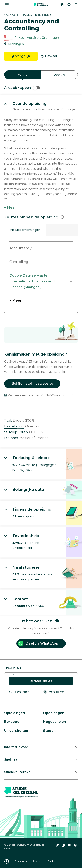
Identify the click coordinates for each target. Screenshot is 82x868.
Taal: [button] (8, 421)
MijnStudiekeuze (41, 681)
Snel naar (11, 759)
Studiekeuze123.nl (18, 772)
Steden (49, 731)
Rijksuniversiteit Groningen (37, 38)
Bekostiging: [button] (15, 426)
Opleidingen (15, 713)
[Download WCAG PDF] (7, 861)
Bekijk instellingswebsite (32, 384)
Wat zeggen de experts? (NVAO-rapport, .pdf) (39, 395)
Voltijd (23, 75)
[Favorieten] (69, 5)
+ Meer (10, 207)
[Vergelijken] (62, 5)
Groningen (16, 44)
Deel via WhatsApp (38, 643)
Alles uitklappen (22, 88)
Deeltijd (59, 75)
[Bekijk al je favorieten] (19, 692)
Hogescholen (54, 722)
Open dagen (54, 713)
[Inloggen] (76, 5)
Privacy (38, 861)
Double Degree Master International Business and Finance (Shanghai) (32, 281)
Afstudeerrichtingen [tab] (25, 230)
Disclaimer (21, 861)
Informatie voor (16, 747)
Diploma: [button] (12, 438)
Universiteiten (16, 731)
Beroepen (13, 722)
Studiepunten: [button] (17, 432)
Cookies (52, 861)
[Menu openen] (7, 5)
